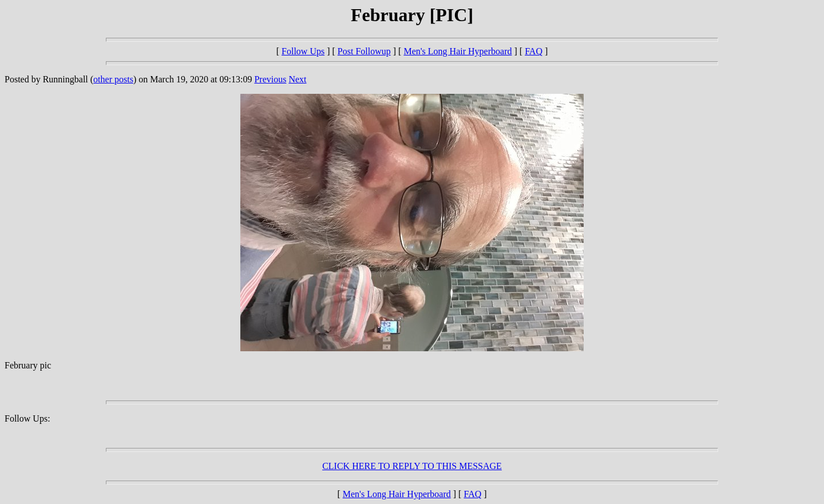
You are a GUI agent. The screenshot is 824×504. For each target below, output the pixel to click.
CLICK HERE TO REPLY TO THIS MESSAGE (412, 466)
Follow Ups (303, 51)
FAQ (534, 51)
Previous (270, 79)
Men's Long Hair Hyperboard (457, 51)
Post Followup (364, 51)
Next (297, 79)
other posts (113, 79)
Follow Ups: (27, 418)
